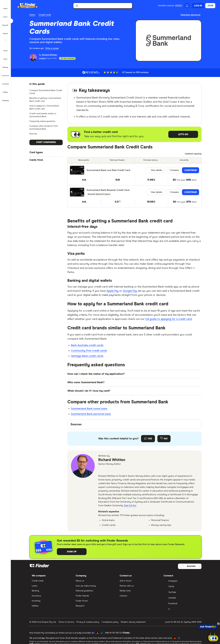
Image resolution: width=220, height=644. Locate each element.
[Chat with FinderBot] (213, 637)
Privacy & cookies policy (88, 622)
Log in (198, 6)
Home (32, 15)
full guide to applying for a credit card (169, 319)
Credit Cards (45, 15)
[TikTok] (181, 587)
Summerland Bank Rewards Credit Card (108, 190)
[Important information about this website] (191, 15)
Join (210, 6)
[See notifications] (187, 6)
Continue (191, 170)
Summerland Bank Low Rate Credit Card (108, 170)
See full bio (130, 506)
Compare (174, 170)
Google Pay (130, 291)
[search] (105, 6)
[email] (101, 470)
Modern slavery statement (133, 622)
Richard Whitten (112, 460)
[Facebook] (181, 604)
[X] (181, 609)
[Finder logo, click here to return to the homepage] (32, 6)
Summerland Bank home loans (89, 409)
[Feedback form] (134, 439)
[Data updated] (192, 154)
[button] (5, 7)
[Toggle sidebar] (11, 21)
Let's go (183, 134)
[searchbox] (103, 6)
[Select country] (190, 566)
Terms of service (66, 622)
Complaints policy (110, 622)
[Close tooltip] (218, 624)
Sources (33, 134)
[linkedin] (108, 470)
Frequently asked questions (42, 121)
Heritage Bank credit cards (87, 356)
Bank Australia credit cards (87, 345)
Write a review (52, 48)
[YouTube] (181, 593)
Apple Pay (113, 291)
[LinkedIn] (181, 598)
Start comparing (46, 142)
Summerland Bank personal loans (91, 414)
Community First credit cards (89, 351)
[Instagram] (181, 581)
